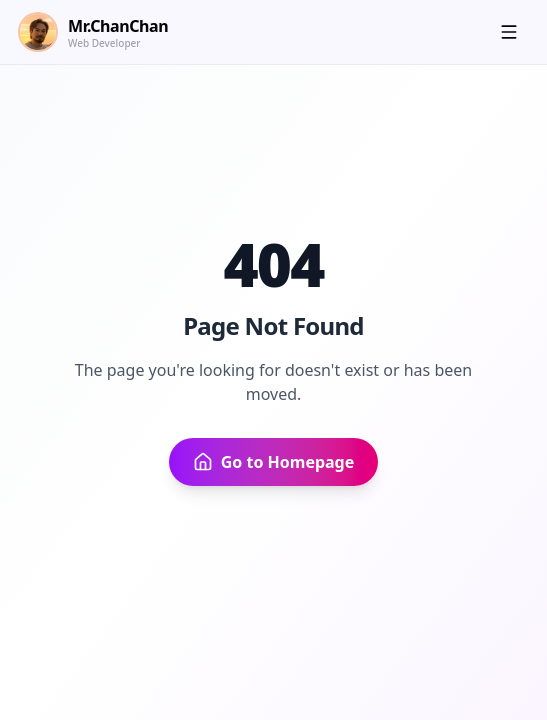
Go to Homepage (274, 462)
